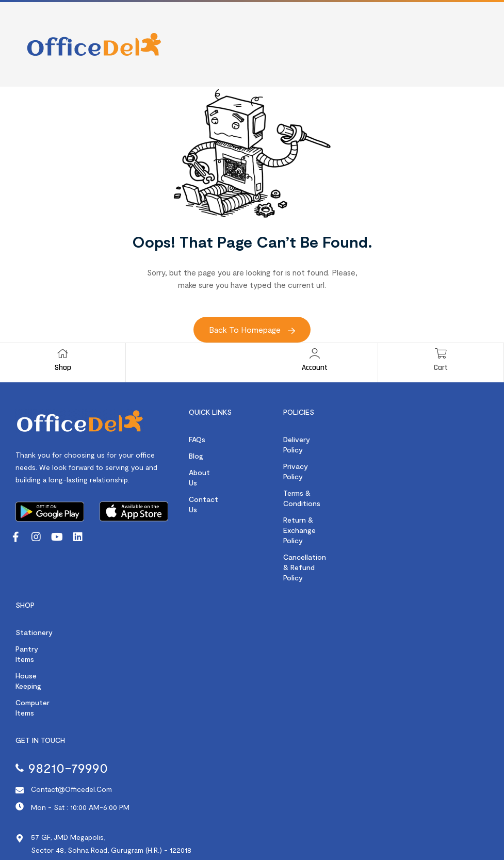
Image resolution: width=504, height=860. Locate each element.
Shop (63, 368)
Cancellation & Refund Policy (332, 505)
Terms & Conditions (316, 472)
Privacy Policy (306, 456)
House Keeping (40, 627)
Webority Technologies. (465, 832)
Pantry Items (37, 610)
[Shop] (63, 353)
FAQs (197, 439)
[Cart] (441, 353)
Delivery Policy (307, 439)
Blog (196, 456)
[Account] (315, 353)
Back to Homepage (252, 329)
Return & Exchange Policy (326, 489)
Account (315, 368)
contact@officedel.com (71, 719)
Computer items (43, 643)
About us (205, 472)
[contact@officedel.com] (20, 721)
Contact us (209, 489)
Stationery (34, 594)
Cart (441, 368)
